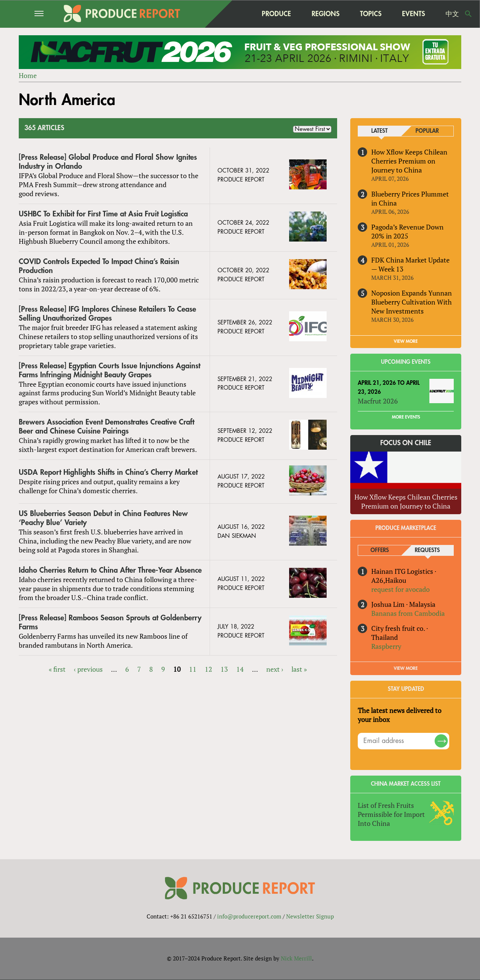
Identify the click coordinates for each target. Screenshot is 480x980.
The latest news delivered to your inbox (400, 715)
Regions (325, 14)
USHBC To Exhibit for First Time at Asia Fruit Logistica (103, 214)
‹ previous (88, 669)
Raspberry (386, 646)
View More (406, 668)
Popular (427, 131)
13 (224, 669)
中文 (452, 14)
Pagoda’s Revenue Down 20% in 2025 (407, 231)
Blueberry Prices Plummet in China (410, 198)
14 (240, 669)
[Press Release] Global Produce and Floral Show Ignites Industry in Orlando (108, 162)
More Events (406, 417)
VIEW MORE (406, 341)
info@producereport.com (249, 917)
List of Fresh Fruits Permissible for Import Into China (391, 814)
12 (208, 669)
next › (275, 669)
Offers (380, 550)
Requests (427, 550)
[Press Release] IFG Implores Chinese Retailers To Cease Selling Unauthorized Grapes (107, 314)
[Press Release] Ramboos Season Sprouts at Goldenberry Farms (110, 622)
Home (28, 75)
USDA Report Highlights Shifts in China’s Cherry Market (108, 473)
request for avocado (400, 589)
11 (193, 669)
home (237, 14)
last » (299, 669)
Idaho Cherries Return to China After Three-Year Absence (110, 570)
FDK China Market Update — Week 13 (410, 264)
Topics (371, 14)
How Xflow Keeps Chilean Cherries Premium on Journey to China (409, 161)
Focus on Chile (406, 443)
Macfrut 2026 (378, 401)
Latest (379, 131)
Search (468, 14)
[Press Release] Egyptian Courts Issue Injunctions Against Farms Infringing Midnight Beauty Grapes (109, 370)
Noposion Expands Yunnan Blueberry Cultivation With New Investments (412, 302)
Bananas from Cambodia (408, 613)
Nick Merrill (296, 959)
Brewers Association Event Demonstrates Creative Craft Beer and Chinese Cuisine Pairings (106, 427)
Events (413, 14)
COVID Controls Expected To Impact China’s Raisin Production (99, 266)
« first (57, 669)
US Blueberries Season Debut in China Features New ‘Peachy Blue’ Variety (103, 518)
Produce (276, 14)
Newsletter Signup (310, 917)
